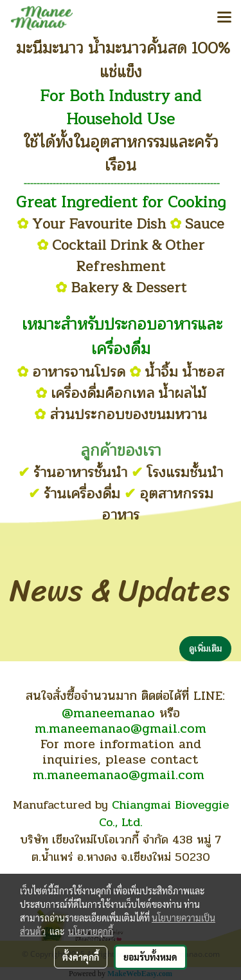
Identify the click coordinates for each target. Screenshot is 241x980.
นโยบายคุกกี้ (91, 931)
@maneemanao (108, 713)
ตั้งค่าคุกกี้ (81, 957)
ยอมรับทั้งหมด (150, 957)
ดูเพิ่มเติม (205, 649)
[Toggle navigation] (224, 18)
